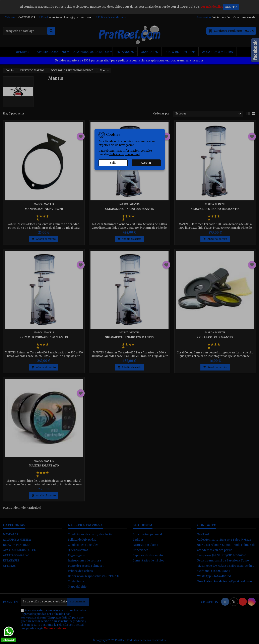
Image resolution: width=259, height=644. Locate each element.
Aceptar (146, 163)
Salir (113, 163)
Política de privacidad (124, 154)
